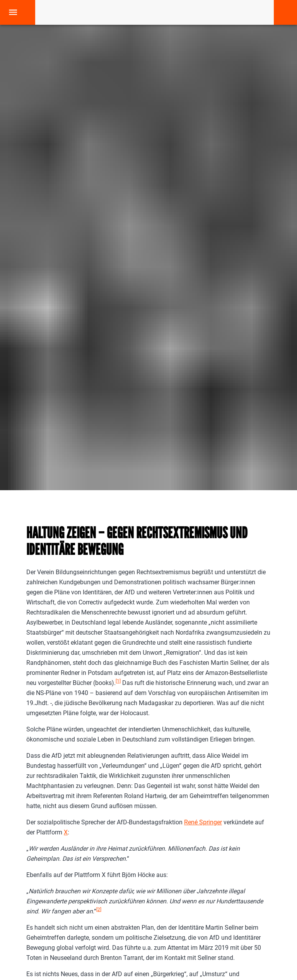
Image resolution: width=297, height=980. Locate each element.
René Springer (203, 822)
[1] (118, 681)
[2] (99, 910)
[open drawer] (13, 12)
